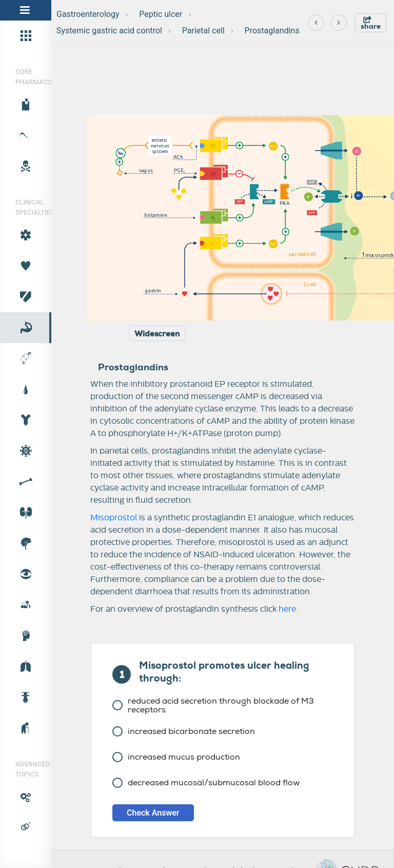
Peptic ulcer (161, 14)
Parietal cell (203, 31)
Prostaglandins (272, 31)
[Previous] (316, 23)
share (371, 23)
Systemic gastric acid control (109, 31)
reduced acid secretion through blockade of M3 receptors (213, 705)
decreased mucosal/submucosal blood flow (206, 782)
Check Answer (153, 813)
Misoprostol (114, 518)
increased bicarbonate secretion (184, 731)
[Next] (339, 23)
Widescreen (157, 334)
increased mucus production (176, 757)
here (287, 609)
